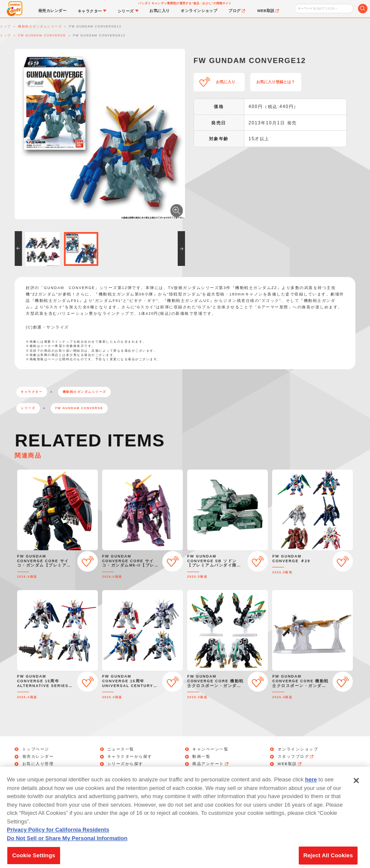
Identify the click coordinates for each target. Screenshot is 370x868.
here (311, 790)
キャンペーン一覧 (210, 749)
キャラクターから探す (130, 757)
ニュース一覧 (121, 749)
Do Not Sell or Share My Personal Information (67, 848)
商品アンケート (211, 764)
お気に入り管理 (38, 764)
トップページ (36, 749)
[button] (18, 249)
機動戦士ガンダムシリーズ (85, 392)
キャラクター (32, 392)
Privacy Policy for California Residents (58, 840)
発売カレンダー (38, 757)
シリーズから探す (125, 764)
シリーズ (28, 408)
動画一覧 (201, 757)
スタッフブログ (296, 757)
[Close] (356, 791)
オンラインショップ (298, 749)
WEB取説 (290, 764)
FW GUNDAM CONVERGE (79, 408)
